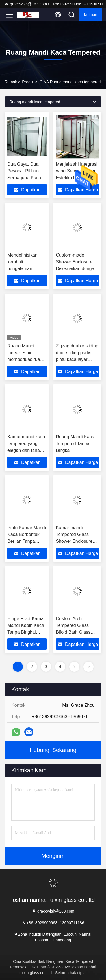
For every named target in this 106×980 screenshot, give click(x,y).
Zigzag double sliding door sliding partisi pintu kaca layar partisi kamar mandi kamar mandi (77, 359)
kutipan (91, 15)
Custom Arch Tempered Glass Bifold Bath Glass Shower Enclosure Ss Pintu (78, 632)
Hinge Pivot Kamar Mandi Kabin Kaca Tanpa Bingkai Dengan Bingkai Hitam (26, 632)
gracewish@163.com (26, 4)
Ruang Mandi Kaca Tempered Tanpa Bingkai (75, 444)
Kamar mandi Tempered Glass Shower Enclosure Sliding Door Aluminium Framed (75, 541)
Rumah (11, 82)
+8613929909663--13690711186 (53, 922)
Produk (28, 82)
